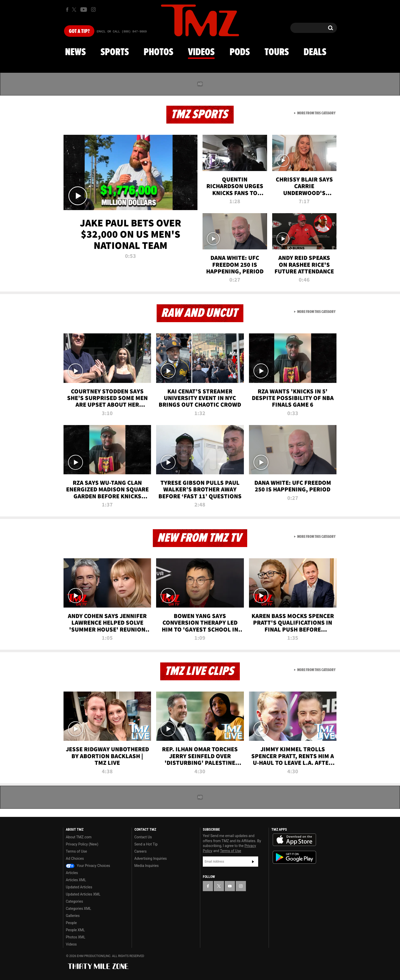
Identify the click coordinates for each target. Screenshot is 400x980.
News (75, 52)
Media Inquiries (147, 866)
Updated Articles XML (83, 894)
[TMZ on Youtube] (84, 9)
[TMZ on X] (75, 10)
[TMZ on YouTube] (230, 886)
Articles (72, 873)
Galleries (73, 916)
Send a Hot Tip (146, 844)
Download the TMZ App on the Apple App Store (294, 840)
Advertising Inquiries (151, 858)
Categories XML (78, 909)
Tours (277, 52)
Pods (240, 52)
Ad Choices (75, 858)
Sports (115, 52)
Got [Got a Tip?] (79, 31)
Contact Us (143, 837)
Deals (315, 52)
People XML (75, 930)
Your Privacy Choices (88, 866)
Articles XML (76, 880)
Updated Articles (79, 887)
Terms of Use (76, 851)
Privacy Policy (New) (82, 844)
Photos (158, 52)
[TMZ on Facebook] (67, 10)
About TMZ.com (79, 837)
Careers (141, 851)
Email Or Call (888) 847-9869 (122, 32)
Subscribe (253, 862)
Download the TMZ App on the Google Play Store (294, 857)
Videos (201, 52)
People (71, 923)
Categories (74, 901)
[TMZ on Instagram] (93, 9)
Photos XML (76, 937)
